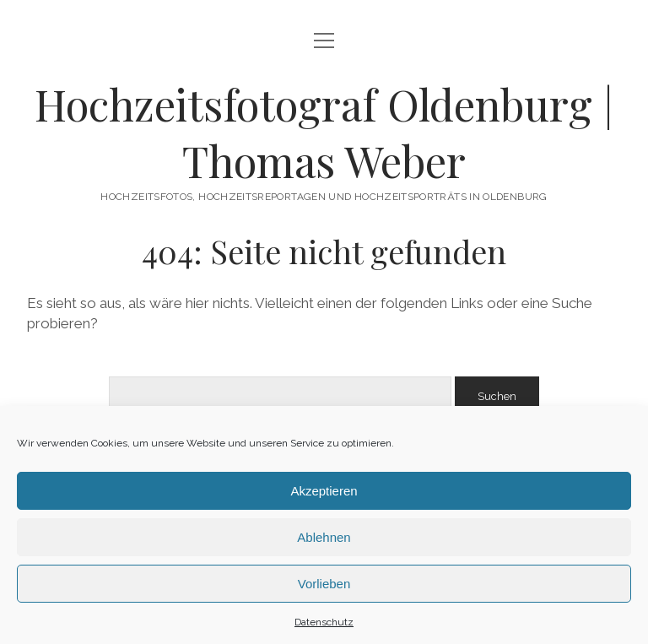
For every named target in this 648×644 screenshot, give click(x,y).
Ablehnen (324, 537)
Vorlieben (324, 584)
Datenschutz (324, 622)
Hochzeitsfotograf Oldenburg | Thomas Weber (324, 132)
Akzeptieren (324, 491)
